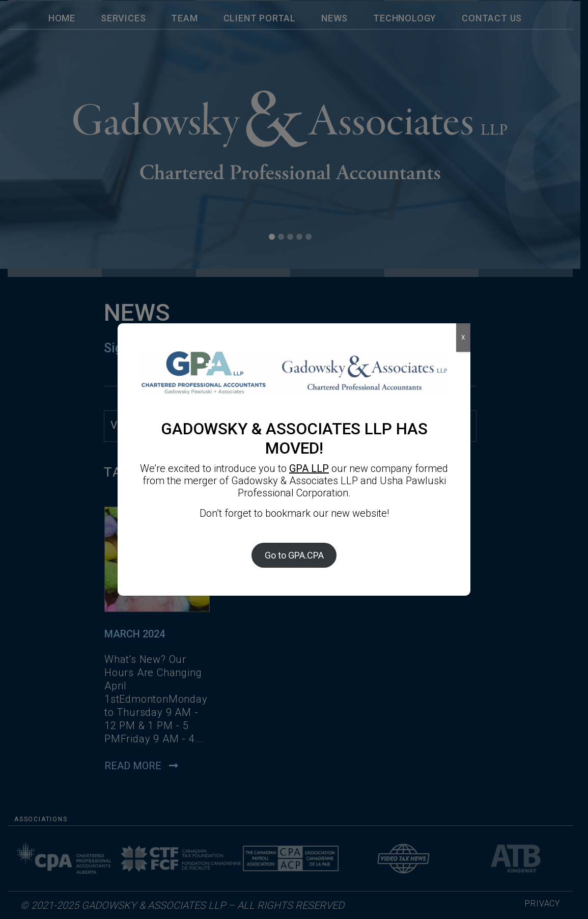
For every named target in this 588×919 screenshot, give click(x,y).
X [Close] (463, 338)
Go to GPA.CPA (294, 555)
